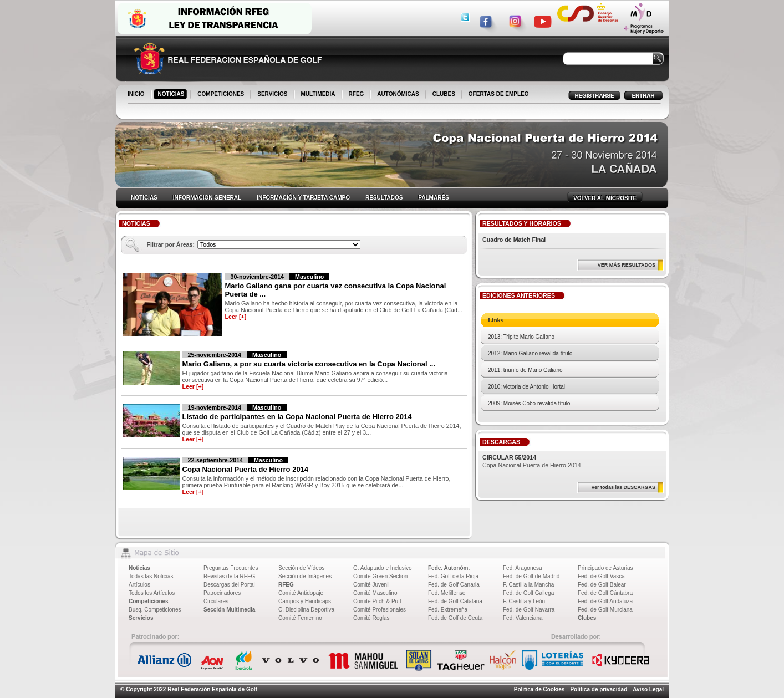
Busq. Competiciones (155, 610)
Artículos (139, 585)
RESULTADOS (384, 198)
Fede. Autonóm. (449, 568)
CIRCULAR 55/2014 (509, 457)
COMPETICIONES (222, 95)
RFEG (357, 95)
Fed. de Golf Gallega (528, 593)
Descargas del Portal (229, 585)
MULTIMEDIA (319, 95)
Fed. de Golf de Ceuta (455, 618)
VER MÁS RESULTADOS (627, 265)
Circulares (216, 601)
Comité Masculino (375, 593)
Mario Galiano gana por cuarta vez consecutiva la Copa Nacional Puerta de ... (336, 290)
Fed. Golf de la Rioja (453, 576)
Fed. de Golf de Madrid (531, 576)
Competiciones (149, 601)
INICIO (137, 95)
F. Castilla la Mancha (528, 585)
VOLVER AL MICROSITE (605, 198)
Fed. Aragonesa (523, 568)
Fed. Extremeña (448, 610)
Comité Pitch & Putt (377, 601)
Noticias (139, 568)
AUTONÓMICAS (398, 94)
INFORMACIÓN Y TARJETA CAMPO (303, 198)
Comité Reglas (371, 618)
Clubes (587, 618)
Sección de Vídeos (301, 568)
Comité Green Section (380, 576)
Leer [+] (236, 317)
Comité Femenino (300, 618)
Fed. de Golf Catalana (455, 601)
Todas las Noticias (151, 576)
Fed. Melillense (447, 593)
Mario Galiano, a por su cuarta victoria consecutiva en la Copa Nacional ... (309, 364)
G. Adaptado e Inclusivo (383, 568)
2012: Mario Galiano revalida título (530, 353)
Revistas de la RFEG (229, 576)
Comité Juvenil (371, 585)
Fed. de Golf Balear (602, 585)
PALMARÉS (433, 198)
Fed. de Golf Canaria (454, 585)
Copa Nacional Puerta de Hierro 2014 (246, 469)
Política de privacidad (599, 689)
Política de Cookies (539, 689)
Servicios (141, 618)
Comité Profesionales (380, 610)
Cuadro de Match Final (514, 240)
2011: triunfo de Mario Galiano (525, 370)
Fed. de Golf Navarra (529, 610)
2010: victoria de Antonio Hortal (526, 387)
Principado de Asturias (605, 568)
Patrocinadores (222, 593)
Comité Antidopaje (301, 593)
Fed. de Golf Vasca (601, 576)
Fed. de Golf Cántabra (605, 593)
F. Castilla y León (524, 601)
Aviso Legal (648, 689)
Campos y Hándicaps (305, 601)
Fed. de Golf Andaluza (605, 601)
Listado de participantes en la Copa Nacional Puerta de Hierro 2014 (297, 417)
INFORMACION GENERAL (207, 198)
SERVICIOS (273, 95)
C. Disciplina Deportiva (306, 610)
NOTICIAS (172, 95)
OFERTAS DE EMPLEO (499, 94)
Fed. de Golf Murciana (605, 610)
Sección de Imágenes (305, 576)
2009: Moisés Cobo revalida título (529, 403)
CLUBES (444, 94)
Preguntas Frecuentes (231, 568)
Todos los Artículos (152, 593)
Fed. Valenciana (523, 618)
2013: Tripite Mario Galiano (521, 337)
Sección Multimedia (229, 610)
